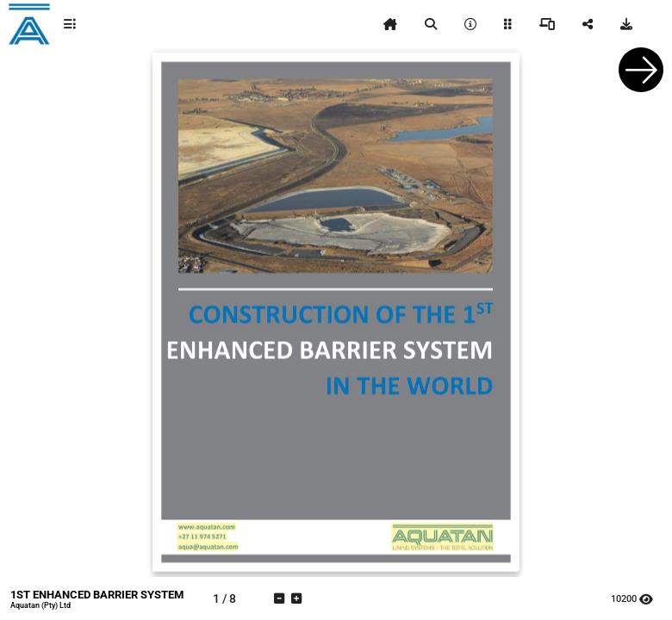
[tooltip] (70, 24)
